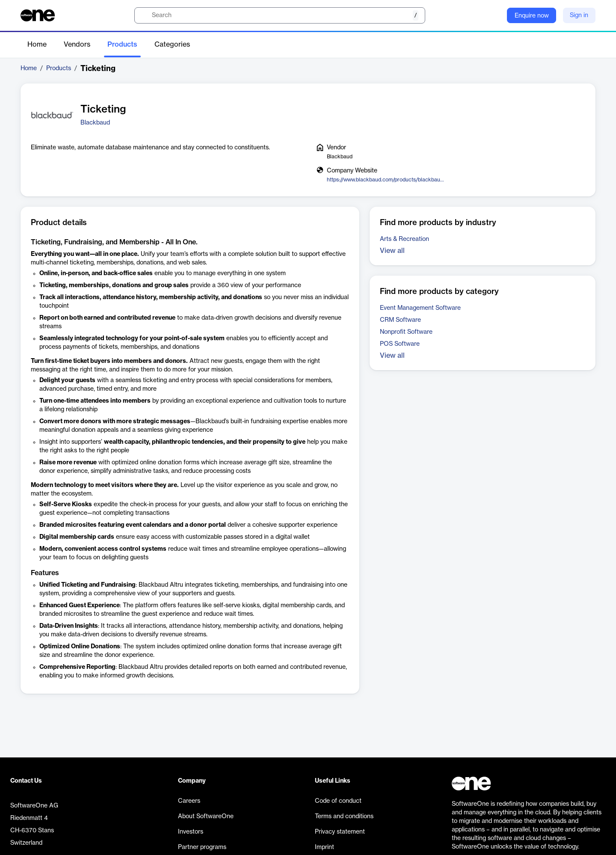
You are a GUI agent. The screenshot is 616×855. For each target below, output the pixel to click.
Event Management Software (420, 308)
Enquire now (532, 16)
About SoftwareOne (206, 816)
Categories (172, 45)
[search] (280, 15)
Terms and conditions (344, 816)
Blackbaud (95, 123)
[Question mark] (495, 15)
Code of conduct (338, 801)
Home (37, 45)
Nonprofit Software (406, 332)
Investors (191, 832)
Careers (189, 801)
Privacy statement (340, 832)
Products (122, 45)
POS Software (400, 344)
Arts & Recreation (404, 239)
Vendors (77, 45)
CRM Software (400, 320)
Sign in (579, 15)
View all (392, 251)
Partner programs (202, 847)
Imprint (324, 847)
